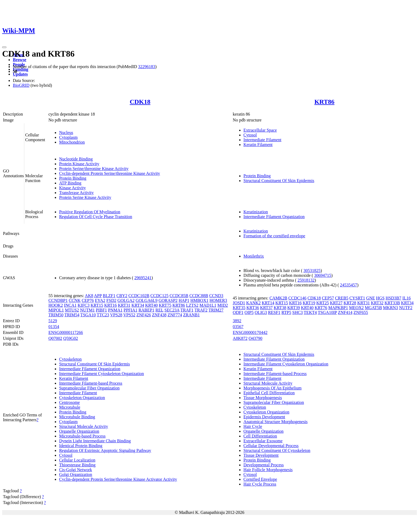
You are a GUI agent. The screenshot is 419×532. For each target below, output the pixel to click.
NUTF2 (406, 308)
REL (160, 310)
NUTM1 (87, 310)
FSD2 (111, 300)
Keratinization (256, 212)
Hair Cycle (253, 426)
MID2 (223, 305)
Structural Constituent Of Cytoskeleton (277, 450)
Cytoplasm (68, 137)
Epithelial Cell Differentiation (269, 393)
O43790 (255, 338)
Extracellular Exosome (263, 441)
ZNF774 (175, 315)
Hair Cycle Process (260, 484)
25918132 (306, 280)
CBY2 (122, 296)
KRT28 (350, 303)
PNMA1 (115, 310)
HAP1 (184, 300)
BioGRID (21, 85)
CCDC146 (297, 298)
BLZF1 (109, 296)
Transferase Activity (76, 193)
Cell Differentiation (260, 436)
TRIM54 (72, 315)
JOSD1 (239, 303)
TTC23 (103, 315)
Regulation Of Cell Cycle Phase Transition (96, 217)
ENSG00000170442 (250, 332)
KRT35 (239, 308)
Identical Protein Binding (81, 446)
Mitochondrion (72, 142)
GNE (370, 298)
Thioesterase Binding (77, 465)
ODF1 (238, 312)
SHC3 (298, 312)
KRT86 (324, 102)
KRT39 (294, 308)
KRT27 (336, 303)
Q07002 (55, 338)
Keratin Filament (258, 145)
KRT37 (266, 308)
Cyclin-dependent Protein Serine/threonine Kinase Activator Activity (118, 479)
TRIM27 (216, 310)
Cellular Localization (77, 460)
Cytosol (250, 135)
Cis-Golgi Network (75, 470)
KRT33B (392, 303)
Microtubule (70, 407)
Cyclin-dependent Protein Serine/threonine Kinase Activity (110, 173)
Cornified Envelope (260, 479)
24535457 (348, 285)
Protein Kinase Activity (79, 164)
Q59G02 (71, 338)
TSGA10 (88, 315)
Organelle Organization (79, 431)
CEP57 (328, 298)
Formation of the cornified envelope (274, 236)
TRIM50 (56, 315)
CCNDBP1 (58, 300)
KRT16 (110, 305)
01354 (54, 327)
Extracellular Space (260, 130)
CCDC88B (199, 296)
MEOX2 (356, 308)
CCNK (75, 300)
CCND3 (216, 296)
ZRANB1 (191, 315)
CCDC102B (139, 296)
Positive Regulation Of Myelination (90, 212)
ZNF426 (143, 315)
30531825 (312, 271)
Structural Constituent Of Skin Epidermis (279, 181)
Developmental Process (264, 465)
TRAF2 (201, 310)
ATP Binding (70, 183)
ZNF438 (159, 315)
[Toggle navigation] (4, 47)
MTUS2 (72, 310)
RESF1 (274, 312)
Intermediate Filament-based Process (91, 383)
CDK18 (140, 102)
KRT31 (124, 305)
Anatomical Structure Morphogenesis (276, 422)
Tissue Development (261, 455)
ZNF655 (361, 312)
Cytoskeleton (70, 359)
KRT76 (321, 308)
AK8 (89, 296)
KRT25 (323, 303)
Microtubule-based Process (82, 436)
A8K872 (240, 338)
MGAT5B (373, 308)
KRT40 (151, 305)
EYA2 (100, 300)
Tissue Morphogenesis (263, 398)
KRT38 (280, 308)
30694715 (323, 275)
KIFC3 (84, 305)
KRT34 (138, 305)
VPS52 (129, 315)
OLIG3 (261, 312)
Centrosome (69, 402)
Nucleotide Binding (76, 159)
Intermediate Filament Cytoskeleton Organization (101, 374)
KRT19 (309, 303)
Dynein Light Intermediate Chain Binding (95, 441)
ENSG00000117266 (66, 332)
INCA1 (70, 305)
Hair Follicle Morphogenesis (268, 470)
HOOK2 (56, 305)
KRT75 (165, 305)
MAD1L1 (208, 305)
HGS (380, 298)
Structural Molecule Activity (84, 426)
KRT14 (268, 303)
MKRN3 (390, 308)
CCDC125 (160, 296)
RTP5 (286, 312)
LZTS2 (192, 305)
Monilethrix (254, 256)
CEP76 (88, 300)
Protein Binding (73, 178)
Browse (20, 60)
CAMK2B (278, 298)
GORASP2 (168, 300)
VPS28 (116, 315)
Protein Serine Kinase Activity (85, 197)
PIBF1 (102, 310)
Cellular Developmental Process (271, 446)
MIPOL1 (56, 310)
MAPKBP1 (338, 308)
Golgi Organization (76, 474)
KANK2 (253, 303)
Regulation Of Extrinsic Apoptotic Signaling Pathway (105, 450)
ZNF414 (345, 312)
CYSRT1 (357, 298)
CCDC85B (179, 296)
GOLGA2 (126, 300)
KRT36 (253, 308)
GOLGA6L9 (146, 300)
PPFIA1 (131, 310)
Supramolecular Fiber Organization (89, 388)
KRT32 (377, 303)
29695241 (143, 278)
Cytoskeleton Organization (82, 398)
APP (98, 296)
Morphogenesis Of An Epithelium (272, 388)
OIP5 (249, 312)
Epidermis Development (264, 417)
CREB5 (342, 298)
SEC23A (172, 310)
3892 (237, 321)
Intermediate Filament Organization (274, 217)
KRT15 (97, 305)
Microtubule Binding (77, 417)
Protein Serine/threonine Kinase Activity (94, 169)
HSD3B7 (393, 298)
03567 (238, 327)
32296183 (147, 67)
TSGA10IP (327, 312)
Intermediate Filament (262, 140)
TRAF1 (187, 310)
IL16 (407, 298)
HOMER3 (218, 300)
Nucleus (66, 133)
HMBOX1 (199, 300)
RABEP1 (146, 310)
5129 (53, 321)
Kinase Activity (72, 188)
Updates (20, 74)
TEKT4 (310, 312)
